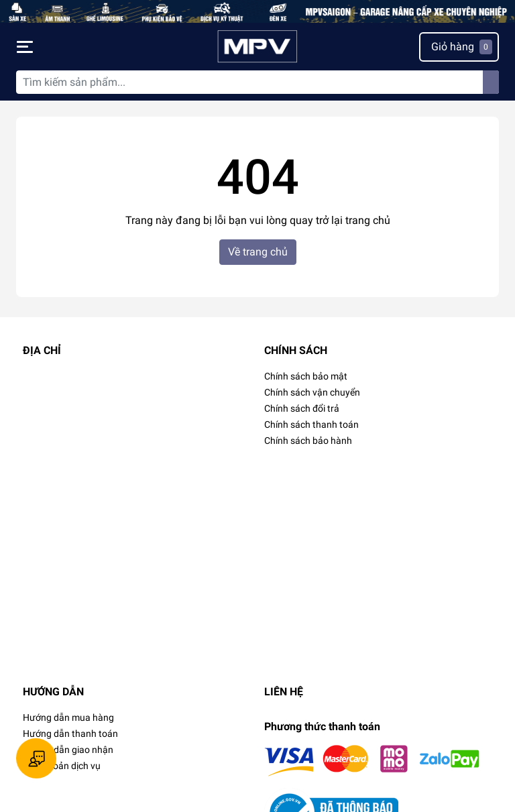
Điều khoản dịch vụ (62, 766)
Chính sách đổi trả (302, 408)
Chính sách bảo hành (308, 441)
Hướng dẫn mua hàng (68, 717)
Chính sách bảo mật (306, 376)
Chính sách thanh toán (311, 424)
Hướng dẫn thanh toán (70, 734)
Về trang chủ (258, 252)
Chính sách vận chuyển (312, 392)
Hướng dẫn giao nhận (68, 750)
